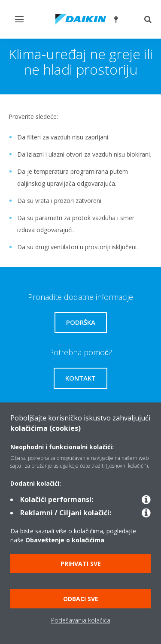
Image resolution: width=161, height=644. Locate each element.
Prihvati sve (81, 564)
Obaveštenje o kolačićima (65, 540)
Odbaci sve (81, 599)
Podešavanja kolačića (81, 620)
